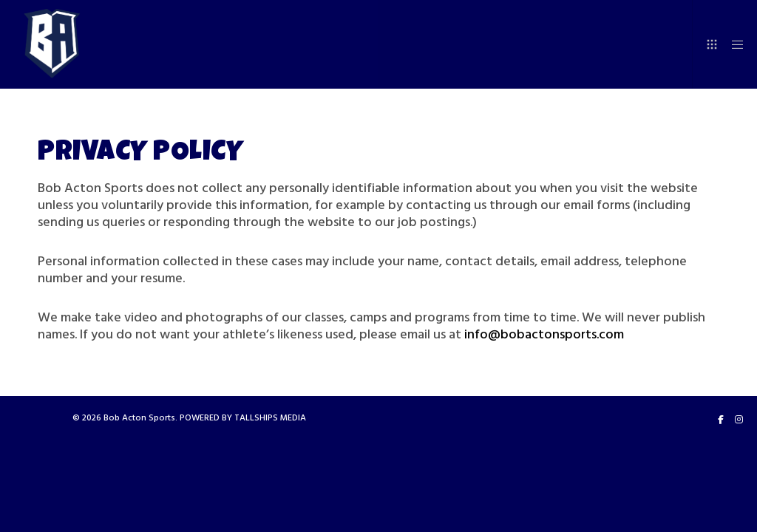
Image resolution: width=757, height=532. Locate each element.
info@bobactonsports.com (544, 334)
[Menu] (733, 44)
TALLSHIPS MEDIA (270, 418)
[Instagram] (739, 420)
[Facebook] (721, 420)
